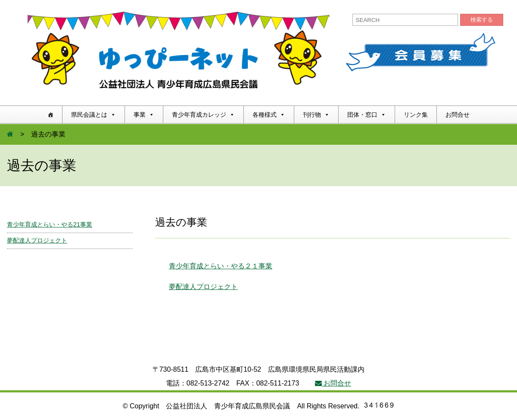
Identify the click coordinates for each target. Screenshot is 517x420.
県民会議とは (93, 115)
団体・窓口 (367, 115)
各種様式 (269, 115)
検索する (482, 20)
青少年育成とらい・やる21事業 (50, 224)
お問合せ (458, 115)
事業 (144, 115)
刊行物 (316, 115)
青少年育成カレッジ (203, 115)
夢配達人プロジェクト (203, 287)
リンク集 (416, 115)
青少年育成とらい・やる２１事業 (221, 266)
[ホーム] (50, 115)
